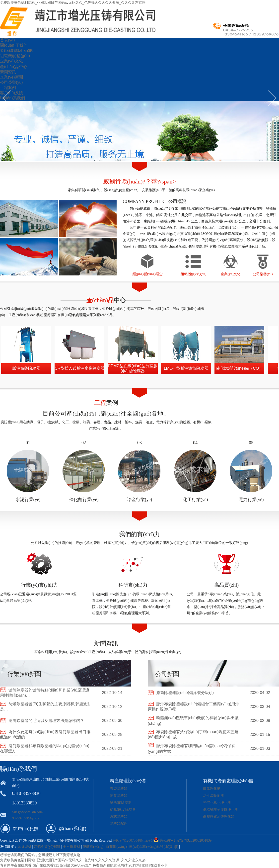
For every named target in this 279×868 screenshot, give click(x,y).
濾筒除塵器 (119, 796)
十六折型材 (71, 847)
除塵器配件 (119, 824)
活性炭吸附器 (213, 796)
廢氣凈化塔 (212, 789)
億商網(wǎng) (93, 847)
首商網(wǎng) (116, 847)
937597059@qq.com (27, 818)
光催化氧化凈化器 (217, 803)
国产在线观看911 (46, 865)
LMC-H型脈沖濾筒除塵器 (186, 368)
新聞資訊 (8, 72)
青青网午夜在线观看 (16, 865)
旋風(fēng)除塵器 (123, 810)
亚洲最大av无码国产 (76, 865)
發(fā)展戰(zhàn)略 (17, 50)
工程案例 (8, 88)
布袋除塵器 (119, 789)
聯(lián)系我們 (12, 98)
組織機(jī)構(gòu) (15, 56)
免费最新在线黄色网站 (110, 865)
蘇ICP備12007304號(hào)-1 (133, 840)
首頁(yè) (7, 40)
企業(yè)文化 (11, 61)
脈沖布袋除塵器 (26, 368)
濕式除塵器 (119, 817)
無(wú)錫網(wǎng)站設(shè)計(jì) (154, 847)
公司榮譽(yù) (11, 82)
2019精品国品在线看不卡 (148, 865)
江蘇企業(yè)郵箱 (47, 847)
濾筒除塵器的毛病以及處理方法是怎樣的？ (46, 721)
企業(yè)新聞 (11, 77)
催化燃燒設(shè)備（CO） (239, 368)
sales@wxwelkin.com (28, 812)
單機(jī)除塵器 (121, 803)
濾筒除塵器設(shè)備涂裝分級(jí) (185, 693)
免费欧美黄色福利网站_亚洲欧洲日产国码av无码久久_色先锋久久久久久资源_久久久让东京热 (73, 2)
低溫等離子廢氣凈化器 (220, 810)
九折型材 (25, 847)
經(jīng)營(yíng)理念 (148, 274)
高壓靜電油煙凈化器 (219, 817)
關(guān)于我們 (14, 45)
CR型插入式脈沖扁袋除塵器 (79, 368)
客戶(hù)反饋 (11, 93)
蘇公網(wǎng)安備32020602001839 (185, 840)
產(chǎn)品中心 (14, 67)
